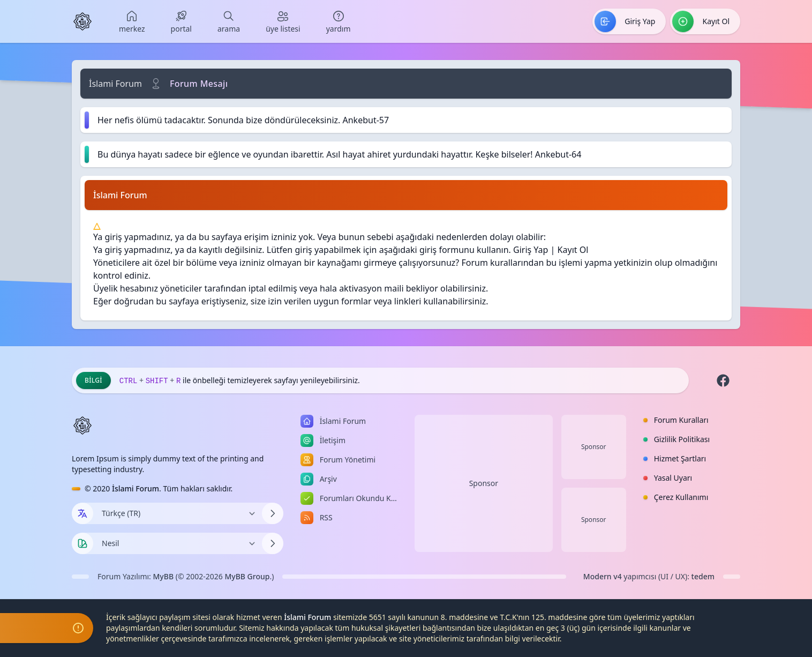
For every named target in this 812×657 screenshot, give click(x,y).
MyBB (164, 576)
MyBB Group (247, 576)
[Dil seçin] (82, 513)
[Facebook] (723, 380)
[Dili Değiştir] (178, 513)
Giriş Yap (531, 250)
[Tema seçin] (82, 543)
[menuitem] (132, 21)
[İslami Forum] (82, 21)
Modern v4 (603, 576)
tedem (703, 576)
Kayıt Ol (573, 250)
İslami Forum (115, 84)
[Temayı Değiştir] (178, 543)
